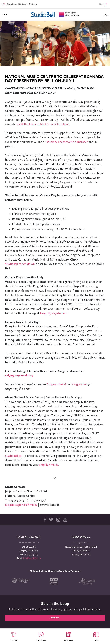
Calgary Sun (80, 384)
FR (106, 4)
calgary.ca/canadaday (19, 376)
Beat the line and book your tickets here (43, 124)
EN (101, 4)
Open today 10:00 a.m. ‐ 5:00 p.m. (22, 4)
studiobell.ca (13, 456)
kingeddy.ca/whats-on (54, 313)
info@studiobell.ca (32, 558)
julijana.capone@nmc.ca (22, 505)
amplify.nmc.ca (49, 465)
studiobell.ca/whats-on (20, 264)
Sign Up (55, 618)
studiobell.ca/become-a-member (67, 142)
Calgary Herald (57, 384)
